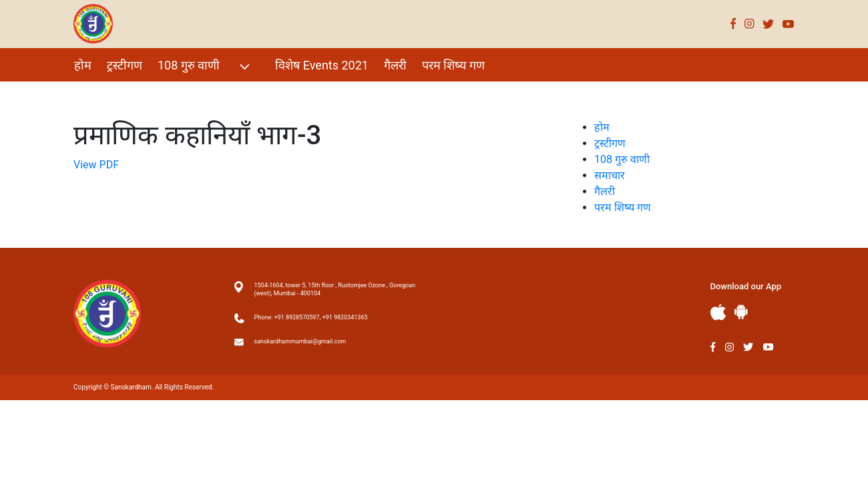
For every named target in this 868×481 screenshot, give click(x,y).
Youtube (789, 24)
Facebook (733, 24)
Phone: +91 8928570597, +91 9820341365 (311, 317)
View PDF (96, 165)
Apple (718, 312)
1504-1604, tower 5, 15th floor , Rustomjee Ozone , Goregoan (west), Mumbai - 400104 (335, 289)
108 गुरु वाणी (205, 66)
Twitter (769, 24)
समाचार (610, 175)
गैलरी (395, 65)
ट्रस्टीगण (125, 65)
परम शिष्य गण (453, 65)
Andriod (741, 312)
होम (83, 65)
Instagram (749, 24)
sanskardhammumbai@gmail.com (300, 341)
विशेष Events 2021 (322, 65)
